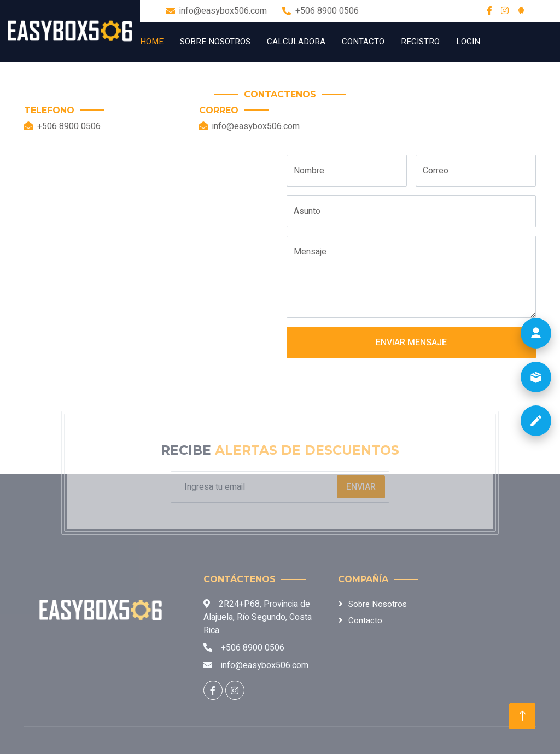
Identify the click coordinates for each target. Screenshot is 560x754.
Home (152, 42)
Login (468, 42)
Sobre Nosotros (215, 42)
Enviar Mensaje (411, 343)
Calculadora (296, 42)
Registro (420, 42)
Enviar (361, 487)
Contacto (363, 42)
